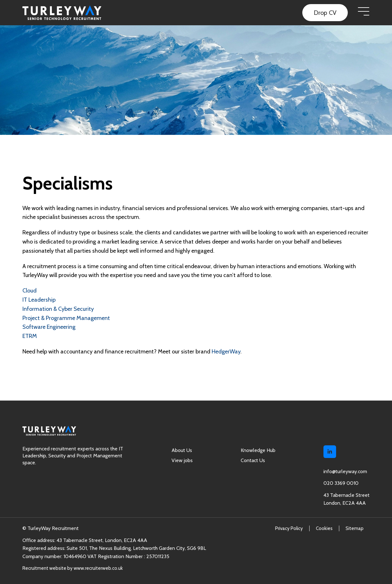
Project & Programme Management (66, 318)
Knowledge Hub (258, 450)
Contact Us (253, 460)
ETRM (30, 336)
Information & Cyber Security (58, 309)
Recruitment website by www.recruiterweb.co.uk (73, 568)
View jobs (182, 460)
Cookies (324, 528)
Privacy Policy (289, 528)
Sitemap (355, 528)
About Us (182, 450)
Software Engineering (49, 327)
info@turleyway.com (345, 471)
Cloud (30, 291)
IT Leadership (39, 300)
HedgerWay (226, 352)
